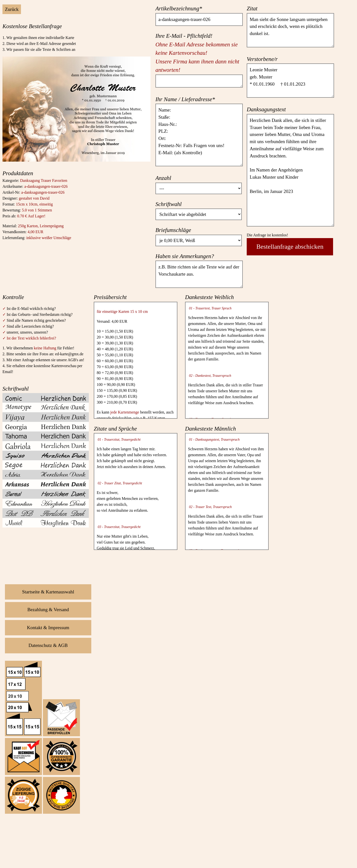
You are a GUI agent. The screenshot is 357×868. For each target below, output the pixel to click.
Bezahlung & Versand (48, 610)
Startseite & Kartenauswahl (48, 592)
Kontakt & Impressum (48, 628)
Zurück (12, 9)
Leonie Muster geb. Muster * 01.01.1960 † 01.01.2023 (290, 81)
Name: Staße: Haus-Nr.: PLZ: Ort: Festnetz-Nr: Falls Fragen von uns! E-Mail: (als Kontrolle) (199, 135)
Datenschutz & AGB (48, 645)
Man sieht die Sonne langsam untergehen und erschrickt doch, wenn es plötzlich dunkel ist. (290, 30)
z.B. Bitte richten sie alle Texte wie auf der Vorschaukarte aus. (199, 274)
